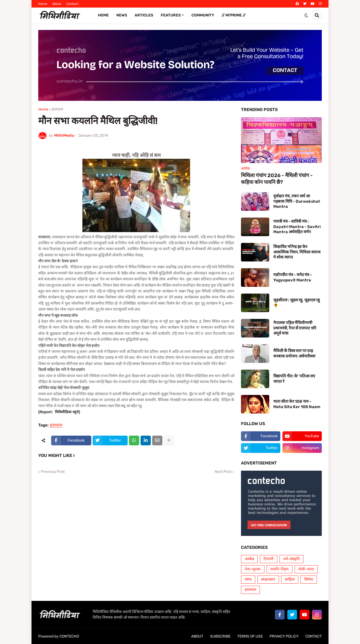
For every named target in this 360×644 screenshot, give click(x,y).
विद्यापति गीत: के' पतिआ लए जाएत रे (294, 379)
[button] (306, 15)
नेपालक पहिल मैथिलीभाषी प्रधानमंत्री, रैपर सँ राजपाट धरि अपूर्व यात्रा (295, 328)
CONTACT (314, 636)
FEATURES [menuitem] (171, 15)
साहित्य (290, 579)
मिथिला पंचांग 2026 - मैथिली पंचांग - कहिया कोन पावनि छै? (277, 179)
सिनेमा (309, 579)
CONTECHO (69, 636)
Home (43, 4)
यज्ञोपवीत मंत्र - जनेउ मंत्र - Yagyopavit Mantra (293, 277)
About (57, 4)
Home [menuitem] (103, 15)
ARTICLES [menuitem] (144, 15)
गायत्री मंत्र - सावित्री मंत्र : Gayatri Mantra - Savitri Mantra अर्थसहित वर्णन (297, 227)
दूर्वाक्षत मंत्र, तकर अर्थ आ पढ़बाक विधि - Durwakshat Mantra (297, 201)
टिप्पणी (269, 559)
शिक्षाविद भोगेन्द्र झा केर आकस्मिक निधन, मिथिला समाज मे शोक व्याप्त (297, 252)
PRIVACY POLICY (284, 636)
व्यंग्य (248, 579)
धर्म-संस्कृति (291, 559)
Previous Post (53, 472)
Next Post (223, 472)
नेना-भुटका (253, 569)
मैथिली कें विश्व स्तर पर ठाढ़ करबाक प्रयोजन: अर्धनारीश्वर (294, 353)
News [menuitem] (122, 15)
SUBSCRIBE (220, 636)
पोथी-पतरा (306, 569)
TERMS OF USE (250, 636)
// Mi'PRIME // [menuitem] (234, 15)
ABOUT (197, 636)
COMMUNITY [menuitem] (203, 15)
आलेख (249, 559)
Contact (72, 4)
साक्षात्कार (268, 579)
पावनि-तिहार (279, 569)
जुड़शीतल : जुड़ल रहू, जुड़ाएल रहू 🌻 (297, 303)
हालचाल (57, 109)
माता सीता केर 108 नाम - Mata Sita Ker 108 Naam (297, 404)
